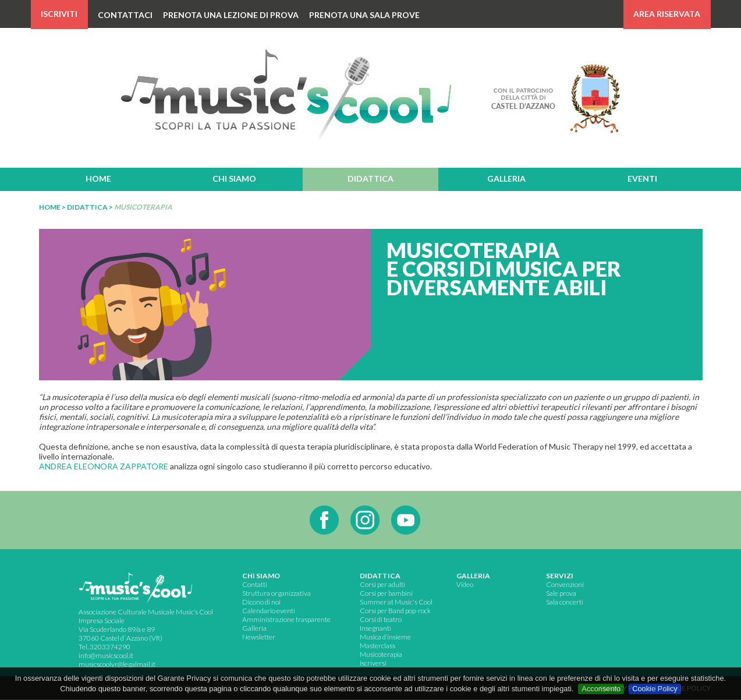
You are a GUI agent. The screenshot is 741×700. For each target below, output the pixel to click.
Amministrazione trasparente (286, 619)
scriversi (374, 663)
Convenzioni (565, 584)
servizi (560, 576)
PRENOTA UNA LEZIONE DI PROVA (231, 15)
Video (465, 584)
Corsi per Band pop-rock (395, 611)
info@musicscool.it (106, 655)
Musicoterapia (381, 654)
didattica (370, 178)
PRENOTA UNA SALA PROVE (364, 15)
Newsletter (259, 637)
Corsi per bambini (386, 593)
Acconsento (601, 689)
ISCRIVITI (59, 14)
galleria (506, 178)
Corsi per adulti (382, 584)
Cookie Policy (655, 689)
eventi (642, 178)
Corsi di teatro (381, 619)
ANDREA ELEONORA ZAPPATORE (104, 466)
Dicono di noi (261, 602)
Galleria (254, 628)
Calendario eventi (269, 611)
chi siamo (234, 178)
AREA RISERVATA (667, 14)
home (98, 178)
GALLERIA (473, 576)
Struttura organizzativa (276, 593)
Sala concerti (565, 602)
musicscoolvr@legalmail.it (117, 664)
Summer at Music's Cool (396, 602)
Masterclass (377, 646)
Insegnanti (375, 628)
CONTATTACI (125, 15)
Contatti (255, 584)
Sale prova (561, 593)
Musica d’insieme (385, 637)
